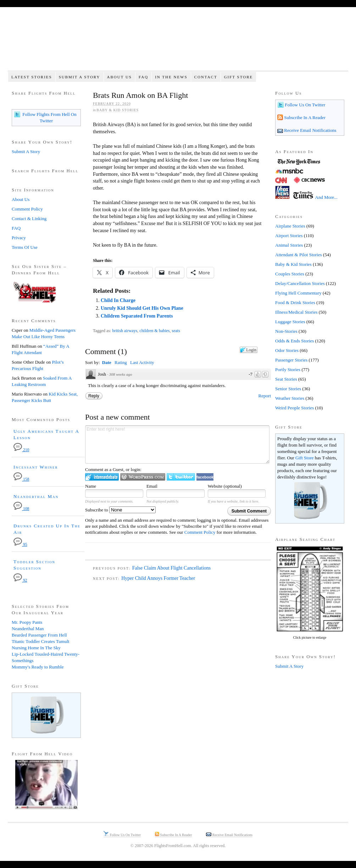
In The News (171, 77)
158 (21, 479)
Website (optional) (225, 486)
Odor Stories (287, 350)
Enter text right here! (177, 444)
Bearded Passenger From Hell (39, 635)
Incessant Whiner (36, 467)
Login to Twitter (181, 477)
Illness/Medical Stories (296, 312)
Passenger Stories (291, 360)
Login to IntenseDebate (102, 477)
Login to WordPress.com (143, 477)
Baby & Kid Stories (118, 110)
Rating (121, 362)
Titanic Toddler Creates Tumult (41, 641)
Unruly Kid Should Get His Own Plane (142, 308)
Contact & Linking (29, 219)
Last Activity (142, 362)
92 (20, 580)
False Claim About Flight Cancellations (172, 568)
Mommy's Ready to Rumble (38, 667)
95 (20, 545)
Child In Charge (118, 300)
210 (21, 450)
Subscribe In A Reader (304, 117)
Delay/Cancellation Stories (300, 283)
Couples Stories (290, 274)
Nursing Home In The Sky (36, 648)
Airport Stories (289, 236)
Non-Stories (286, 331)
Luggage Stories (290, 322)
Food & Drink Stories (295, 303)
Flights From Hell (178, 43)
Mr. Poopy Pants (27, 622)
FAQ (143, 77)
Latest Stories (32, 77)
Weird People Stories (294, 408)
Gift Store (239, 77)
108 (21, 509)
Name (91, 486)
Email (152, 486)
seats (176, 331)
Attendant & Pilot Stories (299, 255)
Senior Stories (288, 389)
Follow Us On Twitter (304, 105)
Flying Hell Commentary (298, 293)
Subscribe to (120, 510)
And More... (327, 197)
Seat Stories (286, 379)
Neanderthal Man (36, 496)
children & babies (154, 331)
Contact (206, 77)
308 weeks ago (121, 374)
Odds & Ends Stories (294, 341)
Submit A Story (80, 77)
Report (265, 396)
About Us (119, 77)
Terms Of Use (25, 247)
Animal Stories (289, 245)
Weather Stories (290, 398)
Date (107, 362)
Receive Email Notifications (310, 130)
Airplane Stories (290, 226)
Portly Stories (288, 369)
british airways (125, 331)
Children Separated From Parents (137, 316)
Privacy (19, 238)
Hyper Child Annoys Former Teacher (158, 578)
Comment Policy (200, 532)
